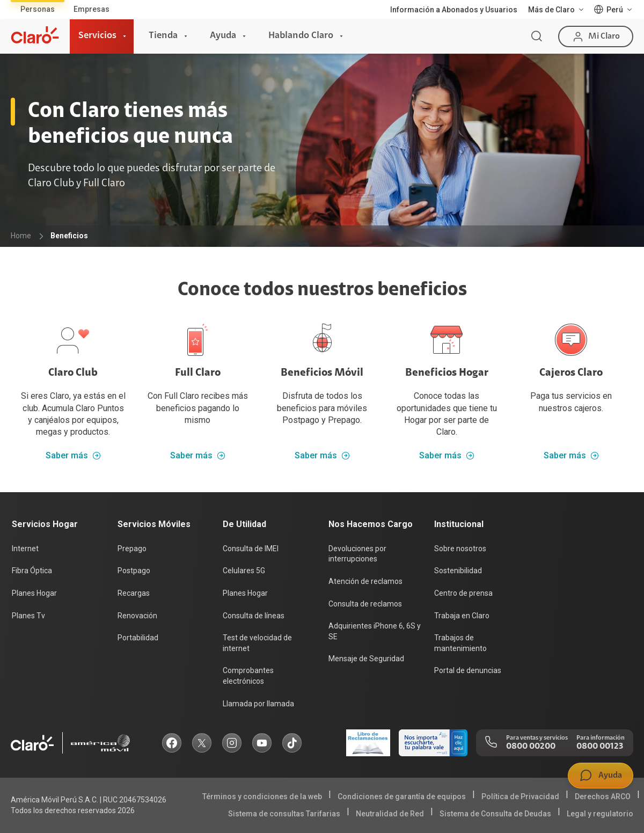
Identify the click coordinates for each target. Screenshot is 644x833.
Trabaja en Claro (462, 616)
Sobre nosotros (460, 549)
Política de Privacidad (520, 797)
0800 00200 (531, 747)
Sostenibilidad (458, 571)
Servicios (97, 36)
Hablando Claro (301, 36)
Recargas (134, 593)
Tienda (163, 36)
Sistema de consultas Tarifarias (284, 814)
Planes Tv (28, 616)
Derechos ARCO (603, 797)
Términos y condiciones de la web (262, 797)
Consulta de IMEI (251, 549)
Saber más (73, 456)
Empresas (92, 9)
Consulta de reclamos (365, 604)
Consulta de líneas (254, 616)
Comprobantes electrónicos (248, 676)
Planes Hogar (34, 593)
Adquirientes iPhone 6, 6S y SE (375, 631)
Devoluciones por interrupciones (357, 554)
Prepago (132, 549)
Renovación (137, 616)
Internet (25, 549)
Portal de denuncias (468, 670)
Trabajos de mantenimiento (460, 643)
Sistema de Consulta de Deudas (495, 814)
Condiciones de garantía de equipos (402, 797)
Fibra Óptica (32, 571)
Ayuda (223, 36)
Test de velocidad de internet (257, 643)
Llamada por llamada (258, 704)
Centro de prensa (463, 593)
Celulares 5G (244, 571)
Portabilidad (138, 638)
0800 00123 (600, 747)
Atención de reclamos (365, 581)
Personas (38, 9)
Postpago (134, 571)
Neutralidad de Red (390, 814)
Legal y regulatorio (600, 814)
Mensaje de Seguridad (366, 659)
